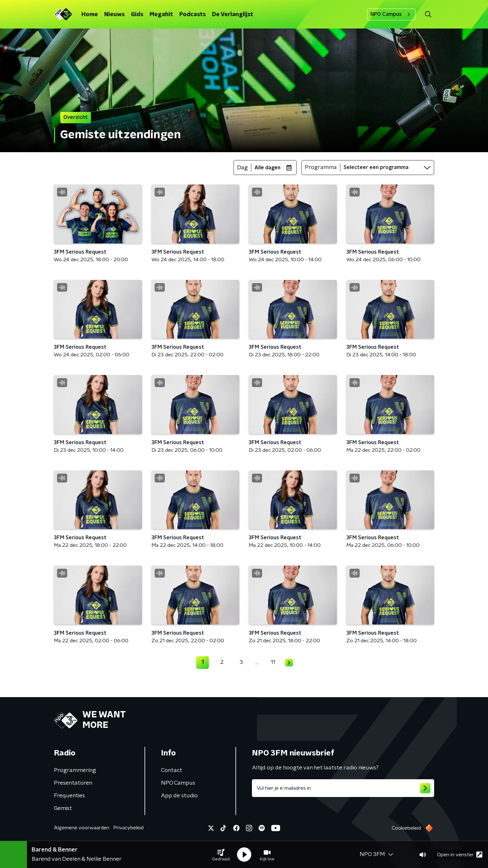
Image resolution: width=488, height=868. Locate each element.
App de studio (179, 796)
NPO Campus (391, 14)
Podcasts (193, 15)
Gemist (63, 808)
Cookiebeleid (406, 828)
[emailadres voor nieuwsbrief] (343, 788)
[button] (221, 855)
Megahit (161, 15)
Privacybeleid (128, 828)
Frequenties (69, 796)
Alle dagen (267, 168)
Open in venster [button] (460, 855)
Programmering (75, 770)
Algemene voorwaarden (82, 828)
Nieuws (114, 15)
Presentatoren (73, 783)
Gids (137, 15)
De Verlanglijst (233, 15)
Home (90, 15)
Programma (321, 167)
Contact (172, 770)
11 (273, 662)
